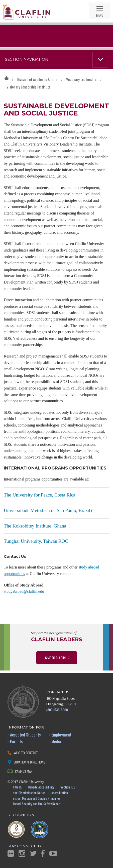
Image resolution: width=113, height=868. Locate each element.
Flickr (11, 853)
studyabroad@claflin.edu (24, 591)
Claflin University (26, 11)
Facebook (43, 853)
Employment (61, 735)
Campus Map (24, 771)
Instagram (22, 853)
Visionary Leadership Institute (29, 87)
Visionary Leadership (81, 79)
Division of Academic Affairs (37, 79)
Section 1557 (69, 787)
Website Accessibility (41, 787)
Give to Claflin (55, 658)
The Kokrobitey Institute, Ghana (35, 526)
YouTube (53, 853)
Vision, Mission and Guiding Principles (37, 799)
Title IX (17, 787)
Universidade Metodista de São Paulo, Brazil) (48, 510)
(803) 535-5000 (57, 710)
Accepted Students (25, 735)
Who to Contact (26, 753)
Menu (100, 15)
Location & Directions (30, 762)
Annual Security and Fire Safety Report (37, 804)
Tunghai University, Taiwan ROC (36, 541)
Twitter (33, 853)
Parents (16, 741)
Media (56, 741)
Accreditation (60, 793)
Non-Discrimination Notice (29, 793)
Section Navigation (27, 59)
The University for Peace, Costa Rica (40, 495)
